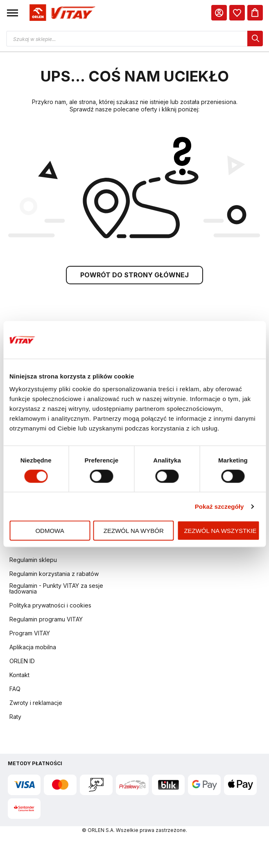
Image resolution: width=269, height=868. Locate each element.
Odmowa (50, 531)
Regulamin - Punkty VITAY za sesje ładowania (56, 590)
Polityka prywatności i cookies (50, 606)
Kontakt (19, 676)
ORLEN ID (22, 662)
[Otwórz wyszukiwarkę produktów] (134, 39)
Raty (15, 718)
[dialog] (237, 13)
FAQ (15, 690)
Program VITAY (30, 634)
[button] (12, 13)
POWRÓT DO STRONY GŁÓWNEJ (134, 276)
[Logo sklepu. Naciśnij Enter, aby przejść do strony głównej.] (61, 13)
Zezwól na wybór (134, 531)
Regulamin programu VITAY (46, 620)
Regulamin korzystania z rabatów (54, 575)
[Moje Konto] (219, 13)
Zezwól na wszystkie (220, 531)
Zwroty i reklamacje (36, 704)
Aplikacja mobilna (33, 648)
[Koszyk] (255, 13)
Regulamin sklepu (33, 561)
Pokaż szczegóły (219, 506)
